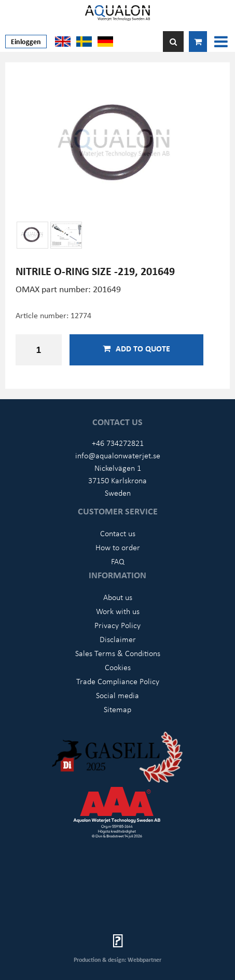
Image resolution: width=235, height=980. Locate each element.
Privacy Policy (117, 625)
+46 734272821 (118, 443)
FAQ (118, 561)
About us (118, 597)
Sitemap (117, 709)
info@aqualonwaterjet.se (118, 455)
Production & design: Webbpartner (117, 959)
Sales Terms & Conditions (118, 653)
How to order (118, 547)
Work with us (118, 611)
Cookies (118, 667)
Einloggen (26, 41)
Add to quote (136, 348)
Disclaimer (118, 639)
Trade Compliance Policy (118, 681)
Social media (117, 695)
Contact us (118, 533)
